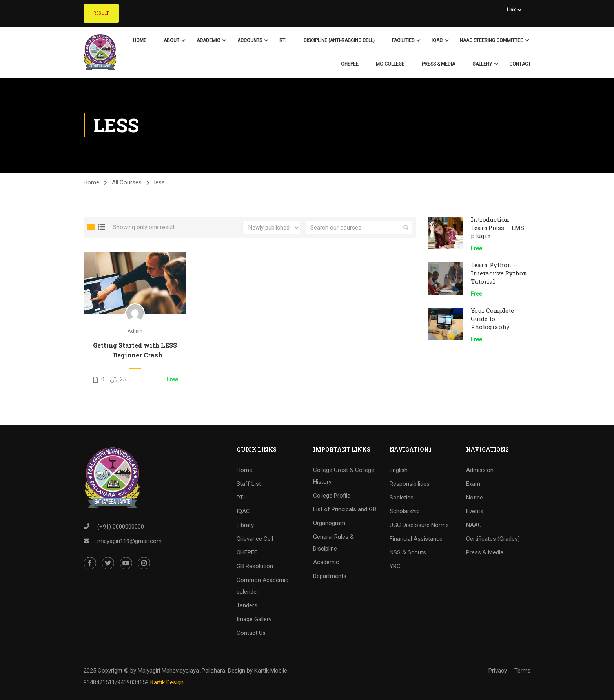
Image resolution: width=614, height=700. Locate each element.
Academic (208, 40)
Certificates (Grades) (493, 539)
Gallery (482, 64)
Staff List (249, 484)
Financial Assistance (416, 539)
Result (101, 13)
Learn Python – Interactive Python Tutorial (499, 273)
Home (140, 40)
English (399, 470)
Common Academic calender (262, 586)
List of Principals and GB (345, 509)
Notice (475, 498)
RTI (283, 40)
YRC (395, 566)
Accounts (250, 40)
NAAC (474, 525)
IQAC (437, 40)
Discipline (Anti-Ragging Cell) (339, 40)
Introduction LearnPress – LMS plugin (497, 228)
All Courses (127, 182)
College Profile (332, 496)
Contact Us (251, 633)
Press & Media (438, 64)
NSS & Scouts (408, 552)
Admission (480, 470)
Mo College (390, 64)
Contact (520, 64)
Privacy (498, 671)
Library (245, 525)
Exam (473, 484)
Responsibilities (410, 484)
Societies (402, 498)
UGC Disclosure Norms (419, 525)
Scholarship (405, 511)
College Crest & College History (344, 476)
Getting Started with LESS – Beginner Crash (135, 350)
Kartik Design (167, 682)
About (171, 40)
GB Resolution (255, 566)
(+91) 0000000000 (121, 527)
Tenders (247, 605)
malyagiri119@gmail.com (129, 541)
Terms (523, 671)
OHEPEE (350, 64)
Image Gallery (254, 619)
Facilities (403, 40)
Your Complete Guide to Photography (492, 319)
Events (475, 511)
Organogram (329, 523)
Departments (330, 576)
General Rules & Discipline (333, 543)
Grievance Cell (255, 539)
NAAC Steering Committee (491, 40)
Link (511, 10)
